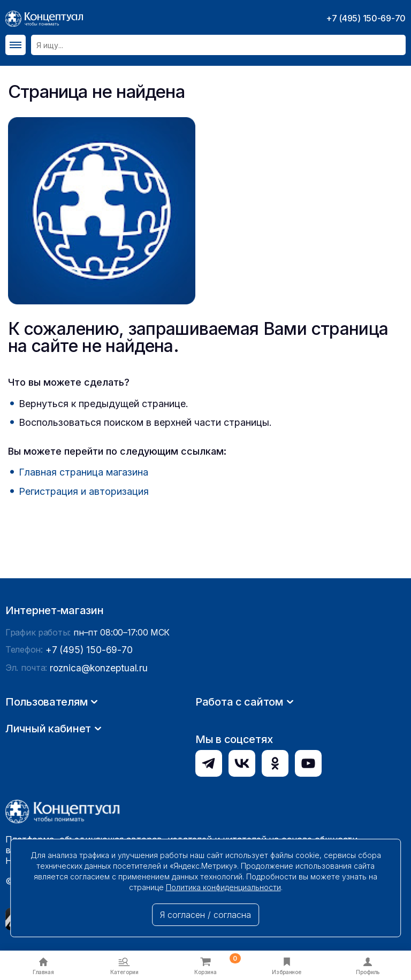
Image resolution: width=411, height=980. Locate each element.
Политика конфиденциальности (223, 887)
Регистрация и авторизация (84, 491)
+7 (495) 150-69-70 (366, 18)
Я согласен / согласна (205, 915)
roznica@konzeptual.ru (96, 769)
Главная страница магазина (83, 472)
